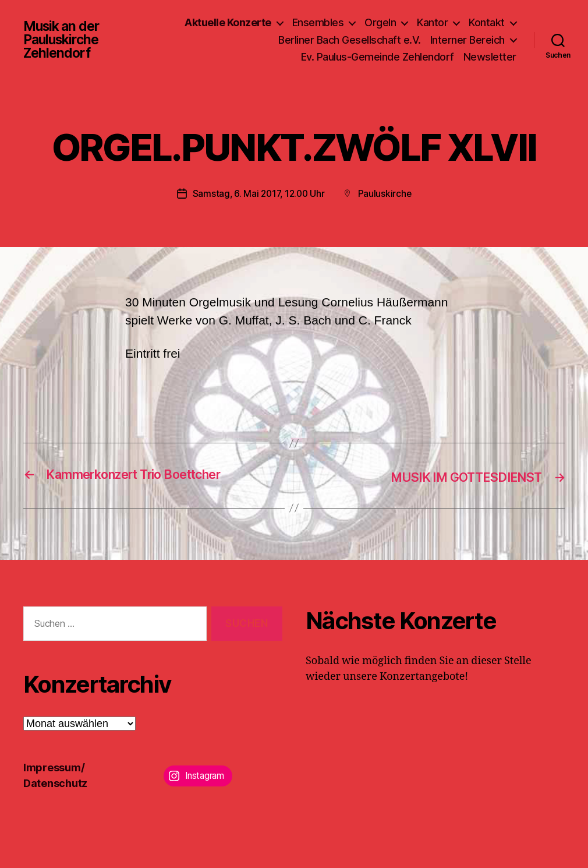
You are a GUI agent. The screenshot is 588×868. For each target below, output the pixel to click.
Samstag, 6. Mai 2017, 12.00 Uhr (258, 193)
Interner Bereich (467, 40)
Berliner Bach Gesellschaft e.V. (350, 40)
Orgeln (380, 22)
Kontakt (487, 22)
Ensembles (318, 22)
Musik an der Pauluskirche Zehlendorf (64, 40)
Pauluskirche (387, 193)
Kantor (432, 22)
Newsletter (490, 57)
